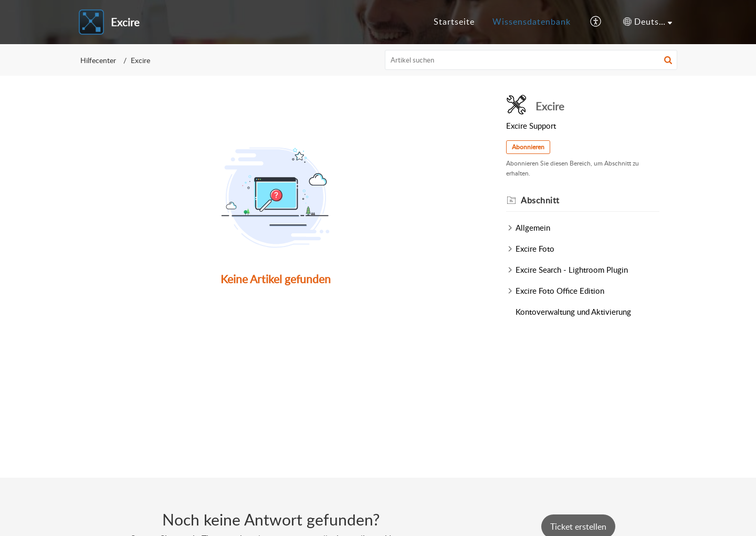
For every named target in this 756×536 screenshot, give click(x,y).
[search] (531, 60)
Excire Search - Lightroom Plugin (572, 270)
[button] (596, 22)
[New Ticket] (578, 527)
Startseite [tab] (454, 22)
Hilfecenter (98, 60)
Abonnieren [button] (528, 147)
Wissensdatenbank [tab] (532, 22)
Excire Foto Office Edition (560, 291)
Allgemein (533, 228)
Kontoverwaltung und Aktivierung (573, 312)
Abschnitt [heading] (540, 200)
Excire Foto (535, 249)
